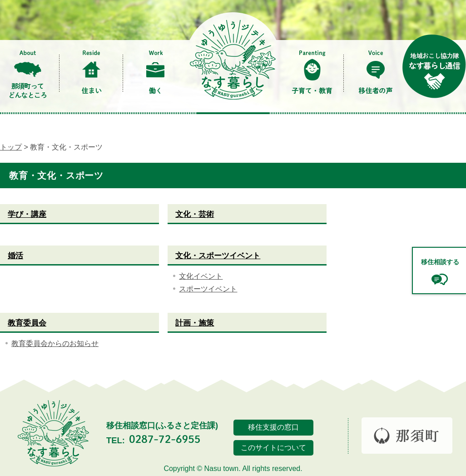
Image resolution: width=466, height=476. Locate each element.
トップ (11, 147)
